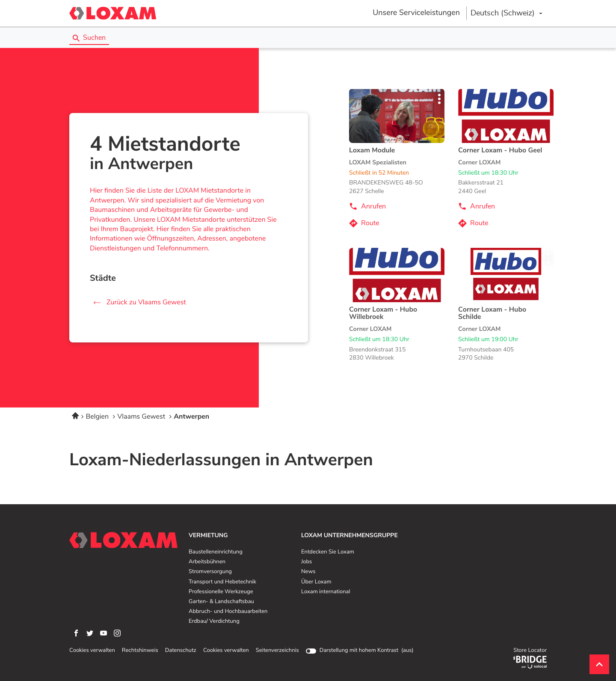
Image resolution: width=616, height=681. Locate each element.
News (308, 572)
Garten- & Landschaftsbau (221, 602)
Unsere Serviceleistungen (416, 13)
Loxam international (326, 592)
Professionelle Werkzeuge (221, 592)
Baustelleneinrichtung (216, 552)
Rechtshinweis (140, 651)
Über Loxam (316, 582)
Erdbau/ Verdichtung (214, 622)
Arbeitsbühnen (207, 562)
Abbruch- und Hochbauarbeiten (228, 612)
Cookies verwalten (92, 651)
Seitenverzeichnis (277, 650)
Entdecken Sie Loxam (328, 552)
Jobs (307, 562)
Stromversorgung (210, 572)
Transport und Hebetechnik (222, 582)
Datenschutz (181, 651)
